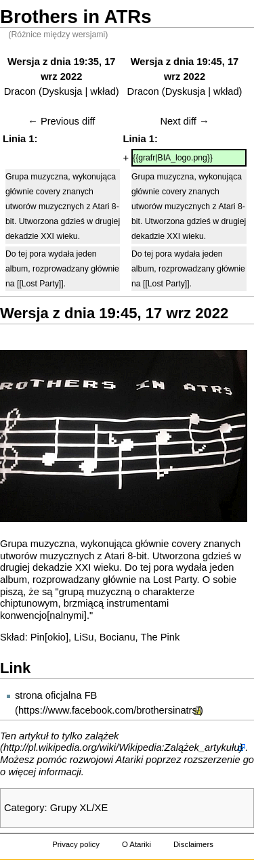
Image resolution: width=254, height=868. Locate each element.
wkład (103, 91)
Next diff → (184, 121)
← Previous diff (61, 121)
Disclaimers (193, 844)
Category (24, 808)
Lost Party (175, 580)
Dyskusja (62, 91)
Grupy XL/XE (79, 808)
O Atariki (136, 844)
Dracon (20, 91)
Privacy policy (76, 844)
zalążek (102, 736)
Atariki (130, 760)
